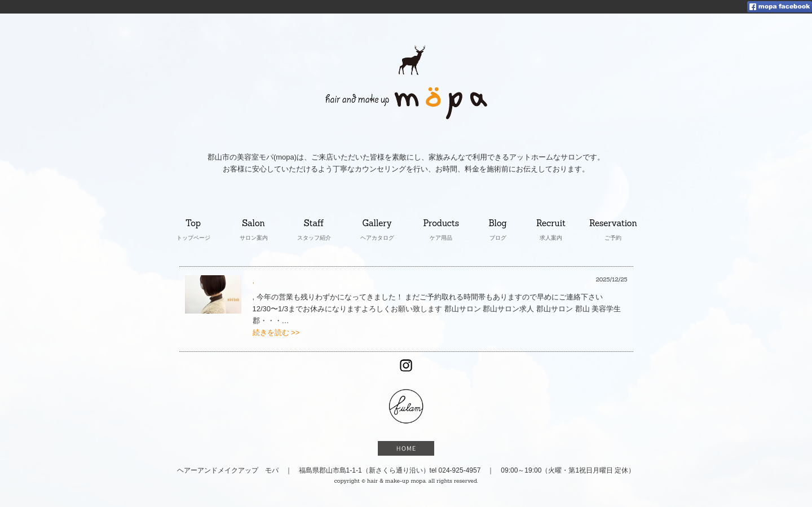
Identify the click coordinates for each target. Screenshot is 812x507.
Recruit (551, 224)
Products (442, 224)
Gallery (378, 224)
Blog (500, 224)
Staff (315, 224)
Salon (254, 224)
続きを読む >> (276, 332)
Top (193, 224)
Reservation (613, 224)
